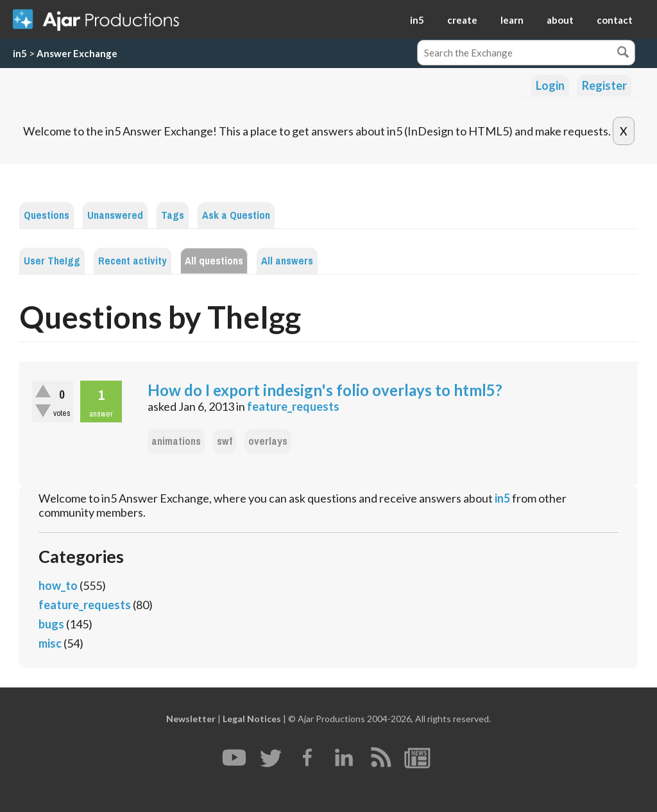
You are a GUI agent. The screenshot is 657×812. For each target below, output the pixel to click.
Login (550, 85)
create (462, 20)
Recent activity (132, 261)
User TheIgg (52, 261)
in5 (417, 20)
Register (604, 85)
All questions (214, 261)
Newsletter (191, 719)
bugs (51, 624)
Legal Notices (252, 719)
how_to (58, 585)
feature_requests (293, 406)
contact (615, 20)
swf (225, 441)
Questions (47, 215)
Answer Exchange (77, 53)
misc (50, 643)
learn (512, 20)
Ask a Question (236, 215)
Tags (173, 215)
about (560, 20)
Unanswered (115, 215)
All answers (287, 261)
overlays (268, 441)
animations (176, 441)
